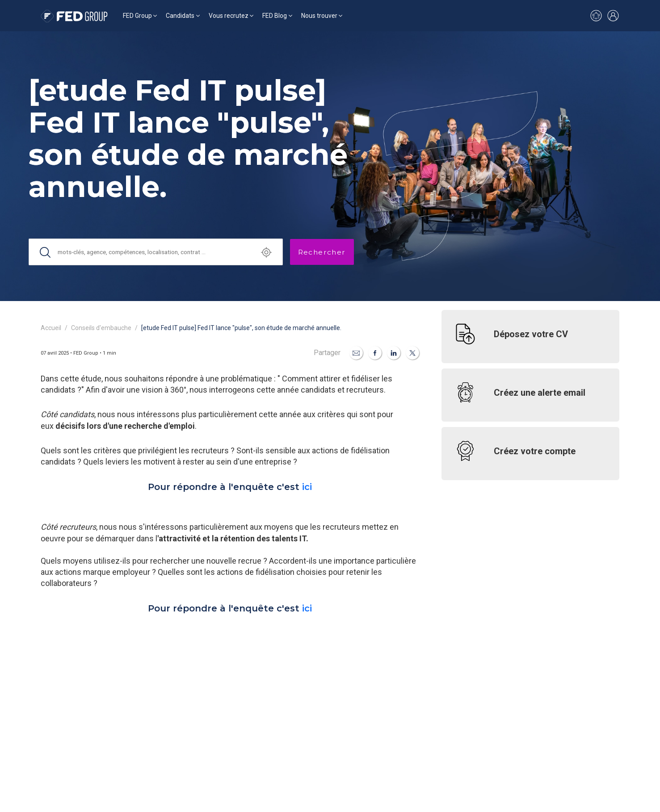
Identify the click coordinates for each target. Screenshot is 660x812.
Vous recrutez (229, 16)
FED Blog (275, 16)
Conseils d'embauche (101, 328)
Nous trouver (319, 16)
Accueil (51, 328)
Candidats (180, 16)
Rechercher (322, 252)
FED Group (137, 16)
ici (307, 487)
